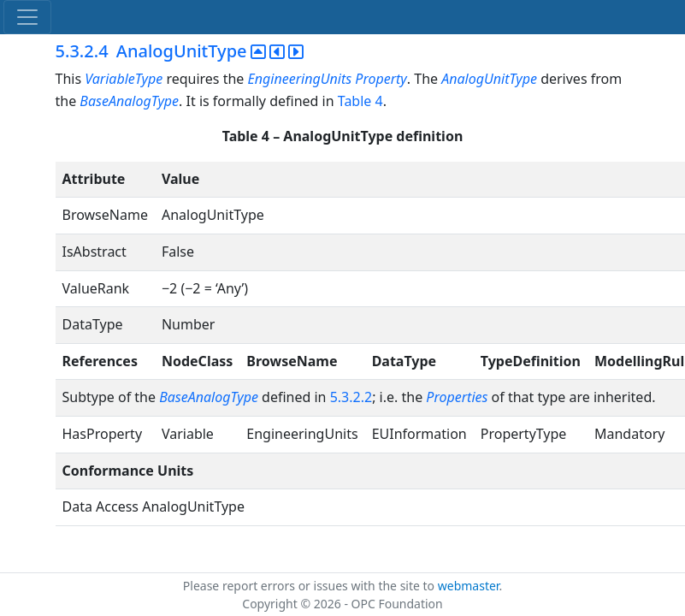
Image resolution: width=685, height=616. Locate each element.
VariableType (124, 79)
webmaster (469, 586)
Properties (457, 397)
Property (381, 79)
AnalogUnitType (489, 79)
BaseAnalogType (129, 101)
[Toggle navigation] (27, 17)
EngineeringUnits (300, 79)
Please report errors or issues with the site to (310, 586)
